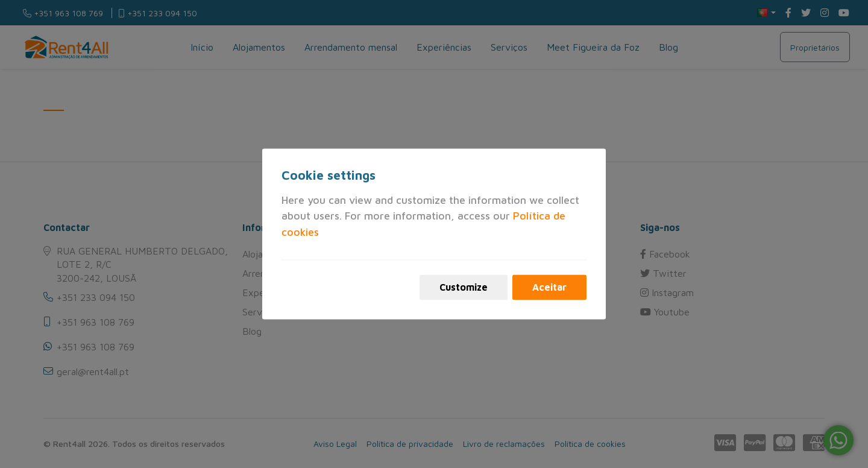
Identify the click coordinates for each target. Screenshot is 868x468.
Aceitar (549, 288)
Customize (464, 288)
